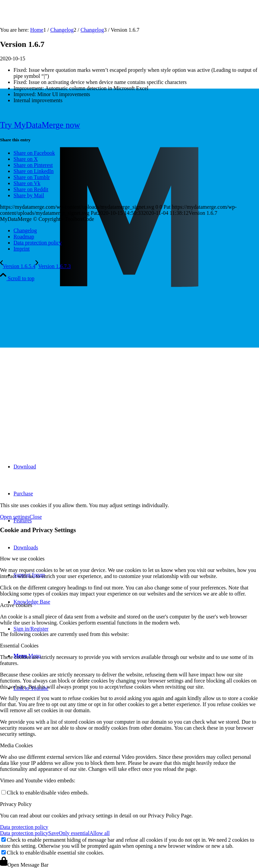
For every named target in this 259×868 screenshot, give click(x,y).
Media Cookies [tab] (16, 745)
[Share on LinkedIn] (34, 171)
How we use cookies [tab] (22, 559)
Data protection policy (24, 827)
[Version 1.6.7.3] (53, 266)
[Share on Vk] (27, 183)
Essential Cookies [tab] (19, 646)
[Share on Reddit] (31, 189)
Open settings (15, 517)
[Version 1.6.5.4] (18, 266)
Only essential (74, 833)
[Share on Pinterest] (33, 165)
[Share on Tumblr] (32, 177)
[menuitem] (136, 467)
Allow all (99, 833)
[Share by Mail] (29, 195)
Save (53, 833)
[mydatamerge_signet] (129, 434)
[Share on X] (26, 159)
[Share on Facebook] (34, 153)
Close (36, 517)
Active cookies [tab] (16, 605)
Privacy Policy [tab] (16, 804)
